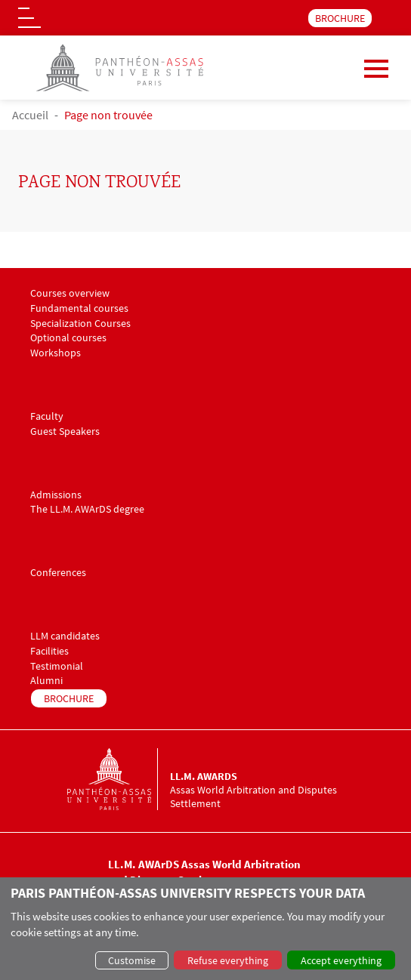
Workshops (56, 353)
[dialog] (205, 929)
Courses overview (70, 293)
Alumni (46, 681)
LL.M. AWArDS (204, 776)
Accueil (30, 115)
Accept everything (341, 960)
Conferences (58, 573)
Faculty (47, 416)
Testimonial (57, 666)
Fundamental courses (79, 308)
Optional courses (68, 338)
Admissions (56, 495)
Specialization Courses (80, 324)
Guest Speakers (65, 431)
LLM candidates (65, 636)
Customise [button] (132, 960)
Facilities (49, 651)
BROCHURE (340, 18)
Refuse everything (228, 960)
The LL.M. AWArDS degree (87, 509)
